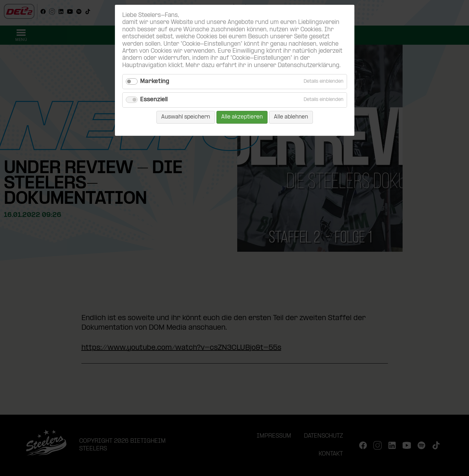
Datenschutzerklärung (309, 66)
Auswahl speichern (186, 117)
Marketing (155, 82)
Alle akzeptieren (242, 117)
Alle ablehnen (291, 117)
